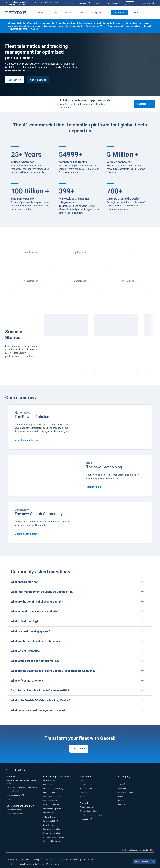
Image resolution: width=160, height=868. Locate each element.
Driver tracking (49, 780)
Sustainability (31, 281)
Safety (129, 252)
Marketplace (114, 3)
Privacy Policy (13, 860)
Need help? (145, 862)
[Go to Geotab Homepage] (16, 13)
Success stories (86, 789)
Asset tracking (49, 793)
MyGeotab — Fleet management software (23, 787)
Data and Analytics (15, 795)
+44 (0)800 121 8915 (18, 29)
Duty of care (48, 825)
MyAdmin (121, 801)
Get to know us (38, 80)
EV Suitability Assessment (54, 837)
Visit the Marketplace (26, 440)
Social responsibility (125, 793)
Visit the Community (26, 534)
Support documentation (90, 811)
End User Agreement (69, 860)
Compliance (80, 281)
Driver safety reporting (52, 809)
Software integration (51, 829)
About (119, 780)
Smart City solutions (15, 814)
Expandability (129, 281)
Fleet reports (48, 785)
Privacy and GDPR (50, 821)
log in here (136, 26)
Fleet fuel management (52, 797)
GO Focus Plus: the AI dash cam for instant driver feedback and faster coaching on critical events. (32, 3)
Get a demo (79, 749)
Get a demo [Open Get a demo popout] (119, 13)
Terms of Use (88, 860)
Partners (10, 799)
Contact (34, 29)
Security (120, 797)
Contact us (138, 13)
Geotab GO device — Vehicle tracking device (21, 782)
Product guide (87, 807)
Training (84, 797)
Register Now (144, 104)
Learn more (15, 80)
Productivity (31, 252)
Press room (85, 793)
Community (84, 3)
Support (99, 3)
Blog (72, 3)
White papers (85, 785)
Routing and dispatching (53, 789)
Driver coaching (49, 813)
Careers (121, 784)
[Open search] (153, 13)
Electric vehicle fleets (51, 841)
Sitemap (37, 860)
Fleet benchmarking (51, 805)
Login (130, 3)
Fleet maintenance (51, 801)
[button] (80, 582)
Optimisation (80, 252)
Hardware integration (52, 833)
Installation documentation (91, 815)
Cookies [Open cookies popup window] (26, 860)
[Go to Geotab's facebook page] (131, 860)
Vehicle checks (49, 817)
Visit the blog (94, 487)
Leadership (121, 789)
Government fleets (14, 810)
